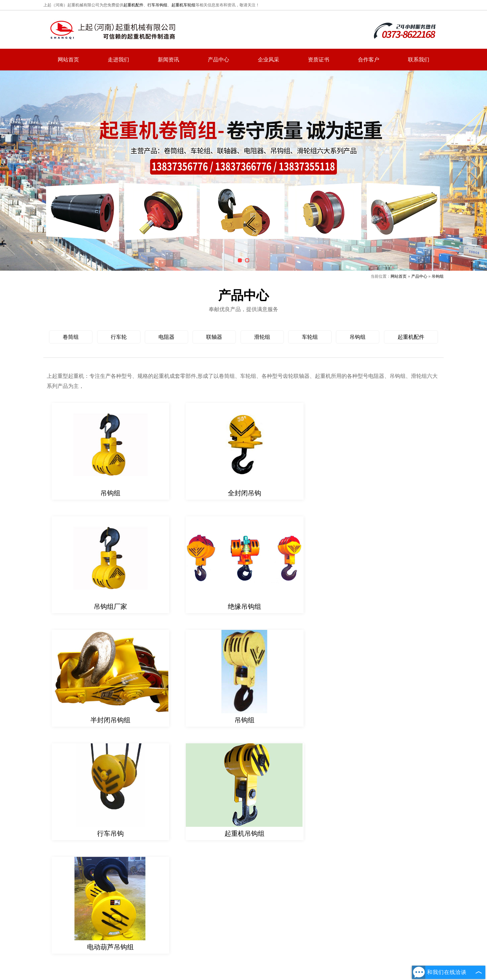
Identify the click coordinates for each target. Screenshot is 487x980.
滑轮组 (262, 337)
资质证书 (319, 60)
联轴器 (214, 337)
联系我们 (419, 60)
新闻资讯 (168, 60)
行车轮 (119, 337)
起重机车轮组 (183, 5)
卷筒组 (71, 337)
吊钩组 (438, 276)
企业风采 (269, 60)
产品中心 (218, 60)
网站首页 (68, 60)
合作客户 (369, 60)
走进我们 (118, 60)
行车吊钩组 (157, 5)
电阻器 (166, 337)
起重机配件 (133, 5)
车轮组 (310, 337)
